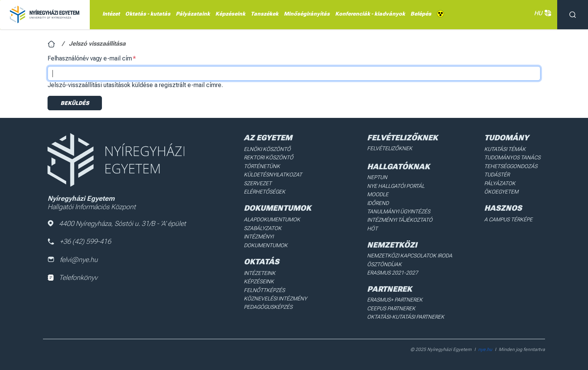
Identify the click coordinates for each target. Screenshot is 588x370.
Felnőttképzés (264, 290)
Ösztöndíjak (384, 264)
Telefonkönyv (72, 277)
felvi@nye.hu (73, 260)
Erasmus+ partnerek (395, 300)
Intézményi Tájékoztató (400, 220)
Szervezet (258, 183)
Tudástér (497, 175)
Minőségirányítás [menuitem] (307, 14)
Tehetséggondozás (511, 166)
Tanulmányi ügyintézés (399, 211)
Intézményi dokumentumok (266, 241)
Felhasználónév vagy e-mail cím (90, 58)
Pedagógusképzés (268, 307)
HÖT (372, 229)
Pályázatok (500, 183)
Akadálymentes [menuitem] (440, 14)
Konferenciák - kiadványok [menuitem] (370, 14)
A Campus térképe (508, 219)
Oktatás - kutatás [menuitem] (148, 14)
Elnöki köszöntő (267, 149)
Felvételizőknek (390, 148)
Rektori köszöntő (269, 157)
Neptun (377, 177)
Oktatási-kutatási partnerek (406, 317)
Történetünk (262, 166)
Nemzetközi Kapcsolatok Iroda (410, 256)
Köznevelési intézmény (275, 299)
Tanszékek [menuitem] (265, 14)
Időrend (378, 203)
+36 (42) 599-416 (79, 241)
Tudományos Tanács (512, 157)
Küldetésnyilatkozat (273, 175)
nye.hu (485, 349)
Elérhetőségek (265, 192)
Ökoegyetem (501, 192)
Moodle (378, 194)
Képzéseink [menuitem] (230, 14)
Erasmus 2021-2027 (393, 273)
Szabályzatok (263, 228)
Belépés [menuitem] (421, 14)
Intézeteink (260, 273)
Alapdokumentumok (272, 219)
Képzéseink (259, 281)
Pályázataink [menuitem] (193, 14)
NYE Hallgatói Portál (396, 186)
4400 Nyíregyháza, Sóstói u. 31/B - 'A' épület (117, 223)
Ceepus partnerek (391, 308)
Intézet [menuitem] (111, 14)
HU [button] (542, 13)
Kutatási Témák (505, 149)
